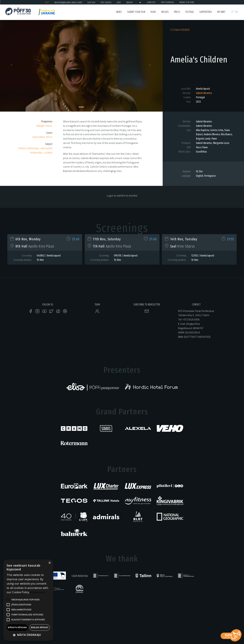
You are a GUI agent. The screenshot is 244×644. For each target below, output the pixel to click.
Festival (190, 12)
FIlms (153, 12)
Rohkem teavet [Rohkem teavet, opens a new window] (38, 592)
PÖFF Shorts (106, 2)
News (119, 12)
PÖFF (47, 2)
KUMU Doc (151, 2)
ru (237, 12)
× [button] (49, 563)
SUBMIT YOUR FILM (136, 12)
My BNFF (221, 12)
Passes (165, 12)
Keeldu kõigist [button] (40, 627)
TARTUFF (129, 2)
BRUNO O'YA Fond (187, 2)
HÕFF (119, 2)
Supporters (206, 12)
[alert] (28, 600)
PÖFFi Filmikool (168, 2)
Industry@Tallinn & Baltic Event (68, 2)
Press (177, 12)
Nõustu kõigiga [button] (17, 627)
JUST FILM (91, 2)
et (233, 12)
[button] (12, 66)
